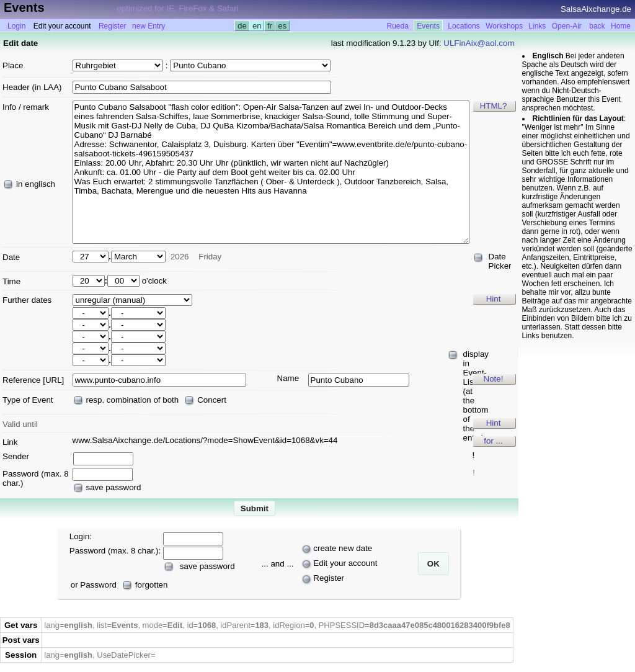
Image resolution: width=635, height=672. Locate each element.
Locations (464, 26)
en (257, 26)
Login (16, 26)
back (597, 26)
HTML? (494, 106)
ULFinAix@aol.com (479, 43)
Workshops (504, 26)
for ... (493, 441)
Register (113, 26)
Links (537, 26)
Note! (494, 379)
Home (621, 26)
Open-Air (567, 26)
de (242, 26)
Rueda (397, 26)
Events (428, 26)
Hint (494, 299)
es (282, 26)
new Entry (149, 26)
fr (270, 26)
